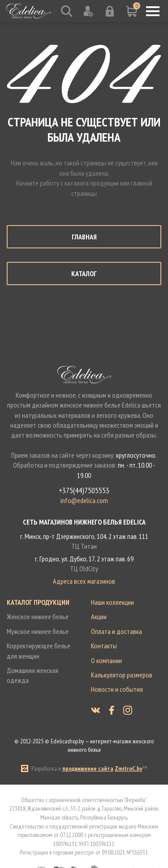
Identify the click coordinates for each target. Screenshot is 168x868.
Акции (99, 616)
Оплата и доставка (116, 631)
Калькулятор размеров (122, 675)
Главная (84, 237)
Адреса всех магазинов (84, 581)
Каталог (84, 273)
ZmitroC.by (129, 768)
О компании (106, 660)
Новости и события (117, 689)
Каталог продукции (38, 602)
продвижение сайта (88, 768)
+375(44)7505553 (84, 490)
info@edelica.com (84, 500)
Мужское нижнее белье (38, 631)
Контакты (104, 646)
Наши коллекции (112, 602)
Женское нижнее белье (38, 616)
